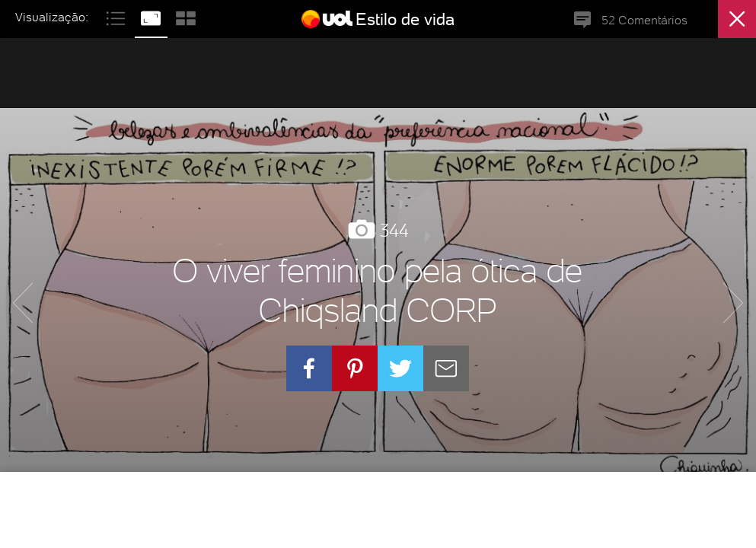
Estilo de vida (405, 19)
